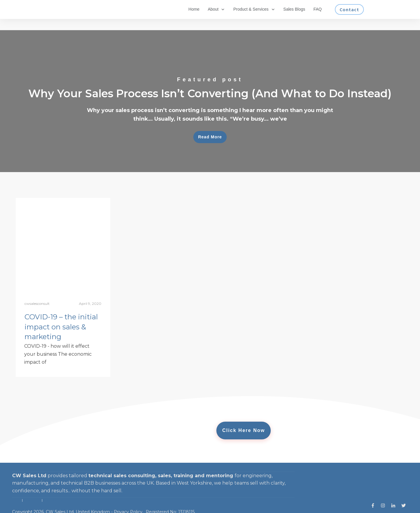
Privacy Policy (128, 501)
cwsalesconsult (37, 292)
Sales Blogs (32, 489)
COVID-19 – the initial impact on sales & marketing (61, 315)
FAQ (47, 489)
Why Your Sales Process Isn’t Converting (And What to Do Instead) (210, 90)
